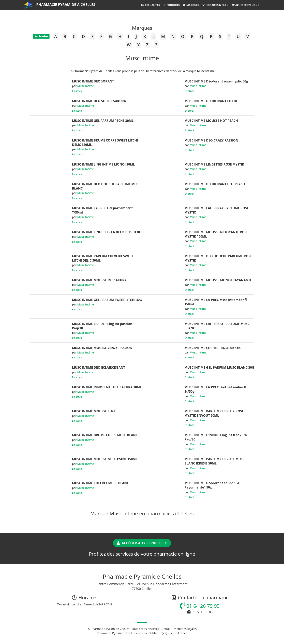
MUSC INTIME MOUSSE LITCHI (95, 411)
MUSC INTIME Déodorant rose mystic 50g (216, 81)
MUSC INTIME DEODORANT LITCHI (211, 101)
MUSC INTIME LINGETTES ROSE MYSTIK (214, 164)
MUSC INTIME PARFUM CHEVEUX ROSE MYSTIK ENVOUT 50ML (214, 413)
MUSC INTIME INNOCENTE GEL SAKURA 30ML (107, 387)
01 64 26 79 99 (200, 606)
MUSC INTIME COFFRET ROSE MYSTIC (213, 348)
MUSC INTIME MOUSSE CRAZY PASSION (102, 348)
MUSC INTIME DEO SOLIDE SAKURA (99, 101)
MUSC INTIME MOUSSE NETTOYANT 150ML (105, 459)
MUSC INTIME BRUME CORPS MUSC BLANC (105, 435)
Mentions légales (185, 629)
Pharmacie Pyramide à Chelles (66, 5)
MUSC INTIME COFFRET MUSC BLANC (100, 483)
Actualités (150, 5)
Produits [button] (171, 5)
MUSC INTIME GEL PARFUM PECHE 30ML (103, 121)
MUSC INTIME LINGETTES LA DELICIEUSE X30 (106, 232)
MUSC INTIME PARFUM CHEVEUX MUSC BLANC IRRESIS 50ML (214, 461)
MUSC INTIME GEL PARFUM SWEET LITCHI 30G (107, 300)
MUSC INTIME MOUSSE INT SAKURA (99, 280)
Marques (191, 5)
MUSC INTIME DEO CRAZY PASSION (211, 140)
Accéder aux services (142, 543)
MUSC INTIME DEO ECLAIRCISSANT (99, 367)
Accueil (166, 629)
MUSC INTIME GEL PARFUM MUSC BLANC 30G (219, 367)
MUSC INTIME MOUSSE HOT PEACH (211, 121)
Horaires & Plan (215, 5)
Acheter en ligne (245, 5)
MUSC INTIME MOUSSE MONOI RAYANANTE (218, 280)
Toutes (41, 36)
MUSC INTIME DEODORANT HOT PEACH (215, 184)
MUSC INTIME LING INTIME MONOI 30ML (103, 164)
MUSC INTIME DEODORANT (93, 81)
